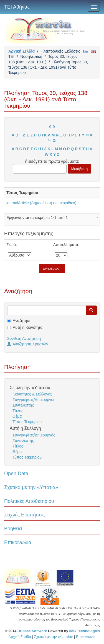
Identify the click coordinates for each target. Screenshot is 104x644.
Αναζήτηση (22, 320)
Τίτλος (18, 411)
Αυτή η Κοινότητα (28, 327)
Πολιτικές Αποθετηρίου (29, 501)
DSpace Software (32, 631)
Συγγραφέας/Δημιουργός (34, 400)
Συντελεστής (23, 405)
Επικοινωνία (18, 542)
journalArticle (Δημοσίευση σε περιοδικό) (41, 203)
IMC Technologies (85, 631)
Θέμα (17, 416)
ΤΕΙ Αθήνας (17, 7)
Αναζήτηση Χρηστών (28, 344)
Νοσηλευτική (31, 56)
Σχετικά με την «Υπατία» (31, 487)
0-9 (52, 127)
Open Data (16, 474)
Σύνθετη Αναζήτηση (24, 338)
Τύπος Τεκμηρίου (27, 422)
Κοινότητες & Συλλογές (32, 394)
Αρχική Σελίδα (21, 51)
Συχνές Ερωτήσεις (24, 515)
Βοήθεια (13, 529)
